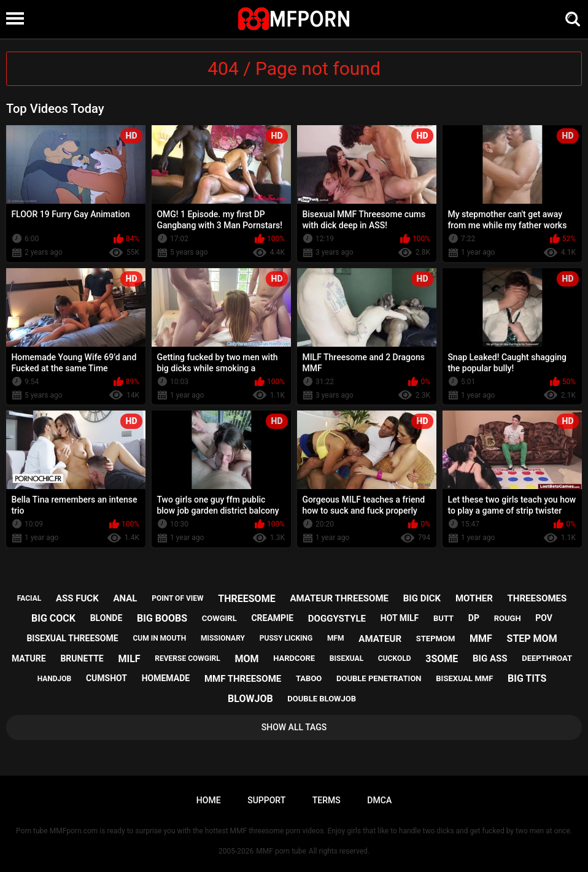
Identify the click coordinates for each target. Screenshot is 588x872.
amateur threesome (339, 598)
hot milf (400, 618)
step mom (532, 639)
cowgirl (219, 618)
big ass (490, 658)
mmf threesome (243, 679)
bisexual (346, 658)
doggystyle (337, 619)
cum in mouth (159, 638)
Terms (327, 800)
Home (209, 800)
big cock (53, 618)
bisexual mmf (464, 678)
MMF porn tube (281, 851)
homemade (166, 678)
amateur (380, 639)
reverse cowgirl (187, 658)
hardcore (294, 658)
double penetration (379, 678)
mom (246, 659)
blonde (106, 618)
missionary (223, 638)
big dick (422, 598)
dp (474, 618)
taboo (309, 678)
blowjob (250, 699)
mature (29, 658)
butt (443, 618)
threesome (246, 599)
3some (442, 659)
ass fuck (77, 598)
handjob (55, 679)
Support (266, 800)
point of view (177, 598)
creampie (272, 618)
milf (129, 659)
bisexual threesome (72, 638)
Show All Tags (294, 727)
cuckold (395, 658)
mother (474, 598)
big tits (527, 678)
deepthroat (547, 658)
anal (125, 598)
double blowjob (322, 699)
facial (29, 598)
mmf (481, 639)
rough (508, 618)
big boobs (162, 618)
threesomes (537, 598)
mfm (336, 638)
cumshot (106, 678)
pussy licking (286, 638)
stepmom (435, 639)
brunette (82, 658)
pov (544, 618)
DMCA (379, 800)
